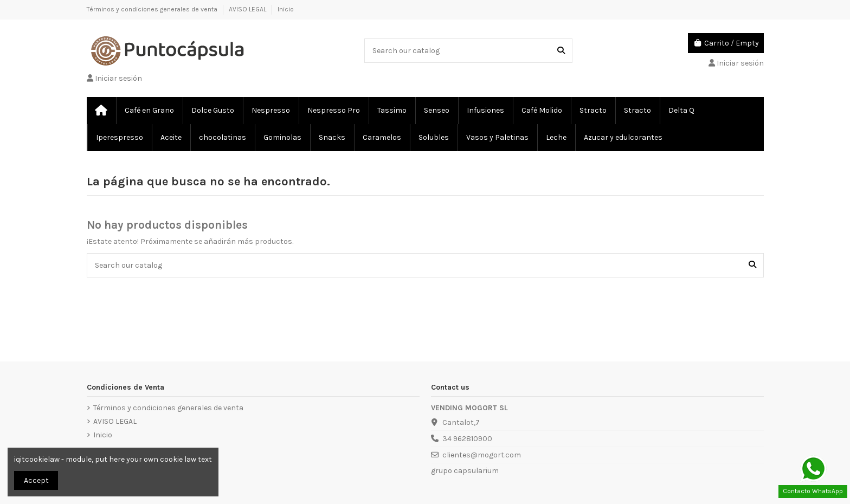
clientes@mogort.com (482, 455)
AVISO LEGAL (248, 9)
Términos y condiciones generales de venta (153, 9)
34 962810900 (467, 439)
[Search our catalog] (561, 51)
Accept (36, 480)
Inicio (286, 9)
